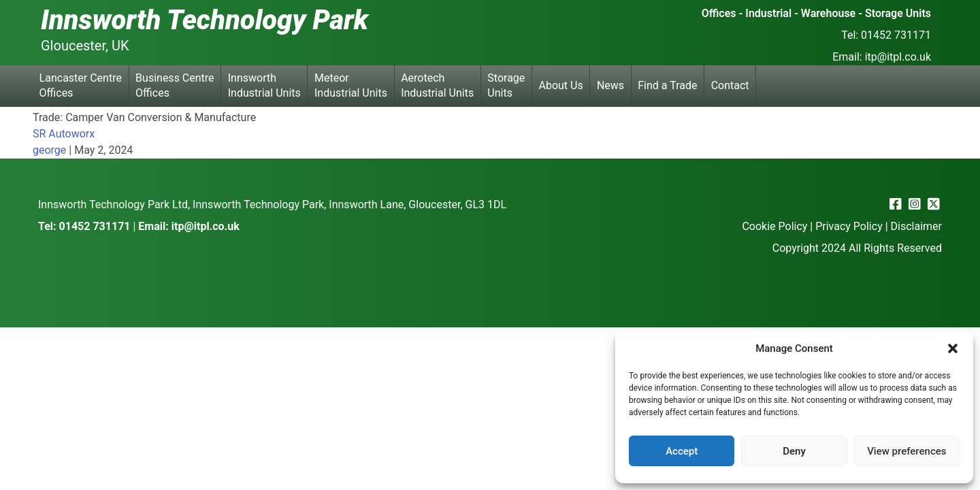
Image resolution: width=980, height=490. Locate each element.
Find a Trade (667, 85)
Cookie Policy (774, 226)
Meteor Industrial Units (351, 85)
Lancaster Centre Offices (81, 85)
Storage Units (506, 85)
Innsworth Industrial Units (264, 85)
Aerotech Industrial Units (437, 85)
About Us (561, 85)
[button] (953, 348)
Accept (682, 451)
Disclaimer (916, 226)
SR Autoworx (64, 134)
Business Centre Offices (175, 85)
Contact (730, 85)
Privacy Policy (849, 226)
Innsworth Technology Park (205, 20)
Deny (794, 451)
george (49, 150)
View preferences (906, 451)
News (610, 85)
